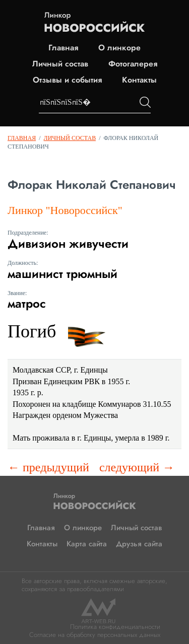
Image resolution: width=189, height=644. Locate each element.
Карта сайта (87, 544)
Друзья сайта (139, 544)
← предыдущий (48, 467)
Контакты (139, 80)
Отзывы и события (67, 80)
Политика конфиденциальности (115, 627)
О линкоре (119, 48)
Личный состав (60, 64)
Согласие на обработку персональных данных (95, 635)
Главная (63, 48)
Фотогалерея (133, 64)
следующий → (137, 467)
